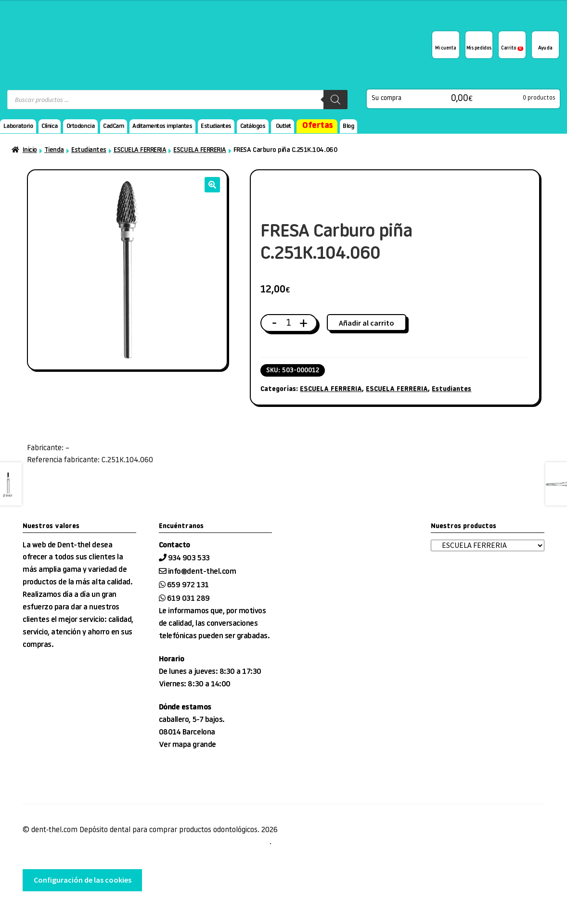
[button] (212, 185)
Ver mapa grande (187, 745)
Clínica (50, 126)
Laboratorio (18, 126)
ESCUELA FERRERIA (140, 150)
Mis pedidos (479, 49)
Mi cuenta (445, 49)
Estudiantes (216, 126)
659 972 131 (188, 585)
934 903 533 (190, 558)
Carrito (512, 49)
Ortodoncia (80, 126)
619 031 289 (188, 599)
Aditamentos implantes (162, 126)
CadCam (113, 126)
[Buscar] (335, 100)
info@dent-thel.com (202, 572)
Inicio (30, 150)
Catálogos (253, 126)
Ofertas (318, 126)
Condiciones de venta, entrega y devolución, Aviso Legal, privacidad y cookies (146, 842)
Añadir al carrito (367, 323)
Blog (348, 126)
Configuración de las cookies (83, 880)
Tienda (54, 150)
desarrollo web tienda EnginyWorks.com (72, 910)
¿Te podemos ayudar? (545, 45)
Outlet (283, 126)
